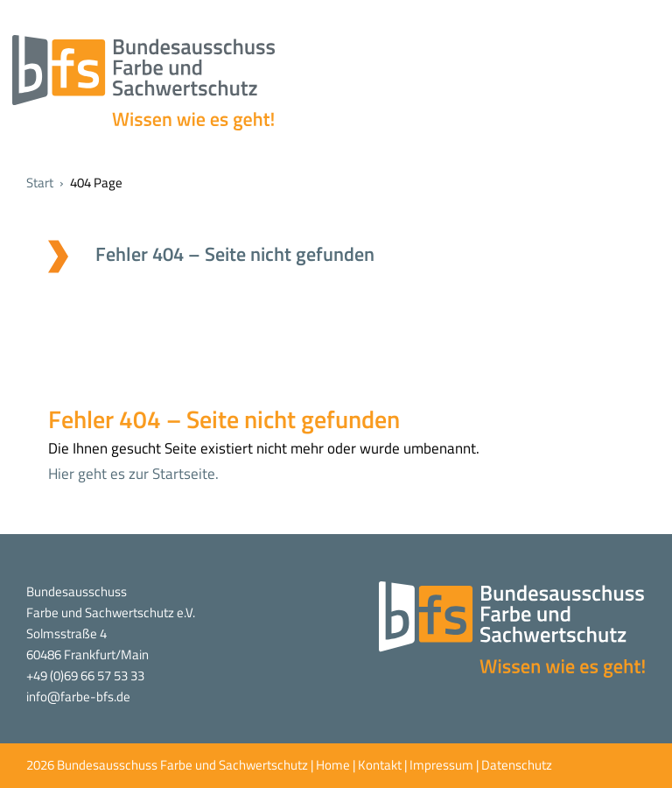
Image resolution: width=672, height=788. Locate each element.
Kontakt (380, 765)
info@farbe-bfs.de (78, 697)
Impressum (441, 765)
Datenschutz (517, 765)
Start (40, 183)
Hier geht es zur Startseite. (133, 474)
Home (333, 765)
